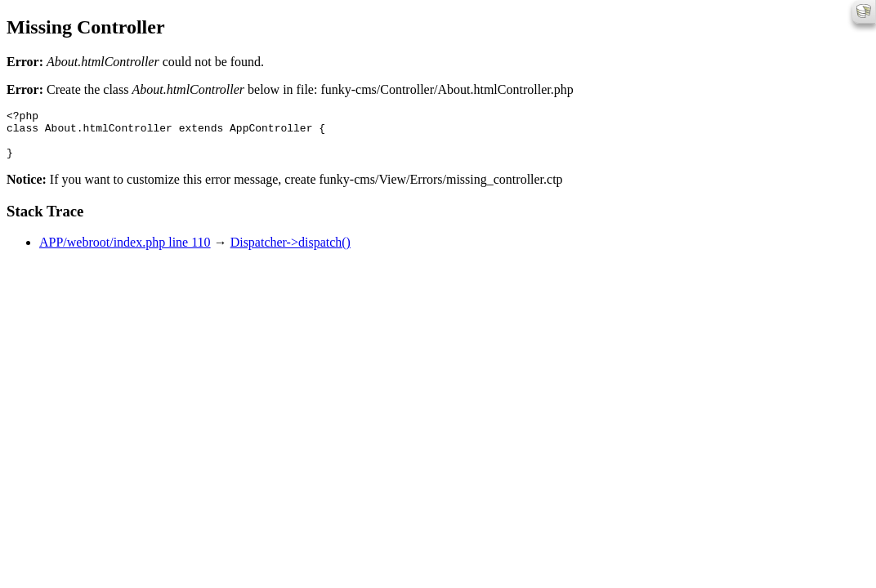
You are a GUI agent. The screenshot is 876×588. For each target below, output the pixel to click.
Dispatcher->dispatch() (291, 252)
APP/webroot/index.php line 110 (125, 252)
